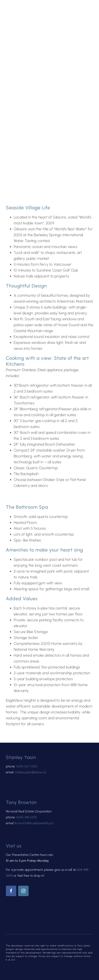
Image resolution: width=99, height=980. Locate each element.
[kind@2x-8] (18, 919)
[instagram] (23, 891)
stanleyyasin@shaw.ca (30, 772)
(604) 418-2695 (27, 817)
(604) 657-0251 (27, 766)
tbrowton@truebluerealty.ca (34, 823)
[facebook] (11, 891)
